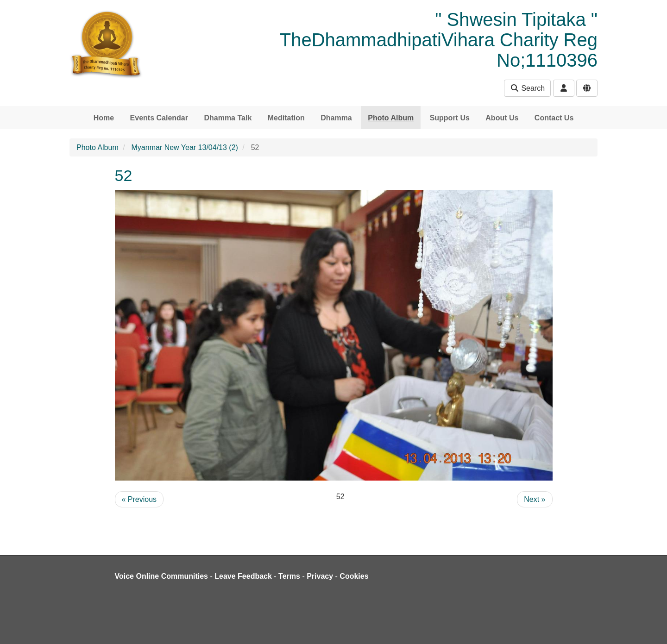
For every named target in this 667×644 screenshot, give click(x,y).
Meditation (286, 118)
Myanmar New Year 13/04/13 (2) (185, 147)
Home (104, 118)
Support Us (450, 118)
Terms (289, 576)
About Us (502, 118)
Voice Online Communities (162, 576)
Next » (535, 499)
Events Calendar (159, 118)
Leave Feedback (243, 576)
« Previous (139, 499)
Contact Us (554, 118)
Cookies (354, 576)
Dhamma (336, 118)
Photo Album (391, 118)
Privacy (320, 576)
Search (527, 88)
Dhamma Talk (228, 118)
